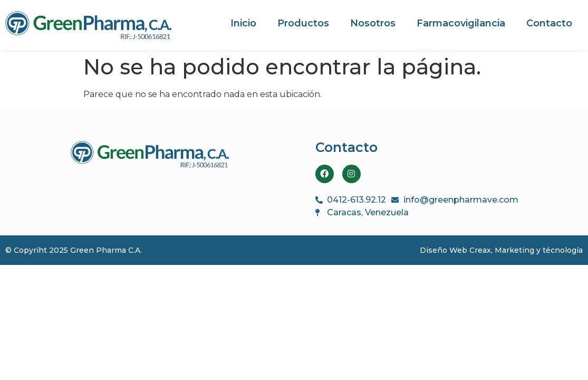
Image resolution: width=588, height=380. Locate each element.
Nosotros (373, 23)
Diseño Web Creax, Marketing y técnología (501, 250)
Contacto (549, 23)
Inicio (243, 23)
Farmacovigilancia (461, 23)
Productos (303, 23)
